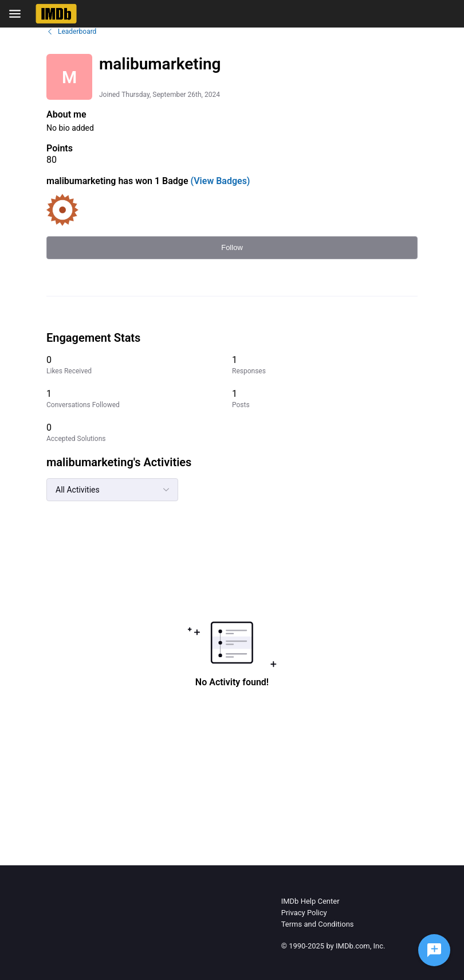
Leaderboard (71, 32)
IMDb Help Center (310, 901)
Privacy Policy (304, 913)
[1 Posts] (325, 399)
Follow (232, 247)
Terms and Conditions (318, 924)
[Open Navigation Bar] (18, 14)
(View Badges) (219, 181)
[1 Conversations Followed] (139, 399)
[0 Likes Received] (139, 365)
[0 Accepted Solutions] (139, 433)
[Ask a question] (434, 950)
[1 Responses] (325, 365)
